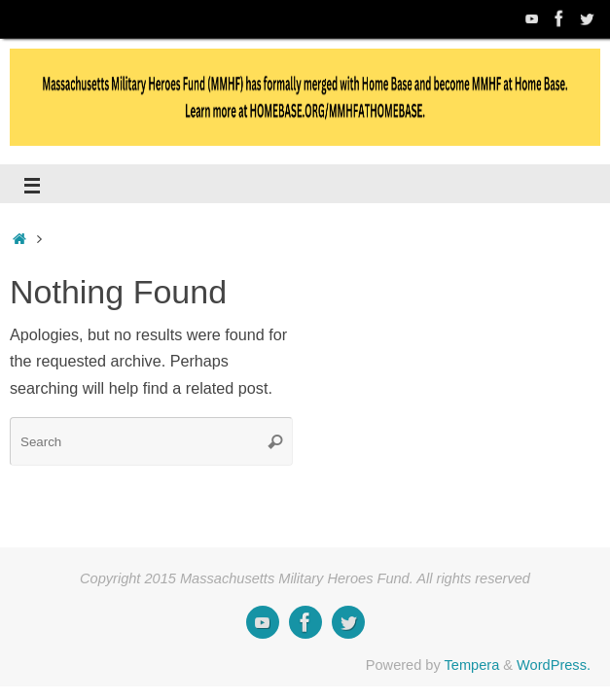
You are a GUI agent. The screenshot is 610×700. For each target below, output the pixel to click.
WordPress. (554, 665)
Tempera (472, 665)
